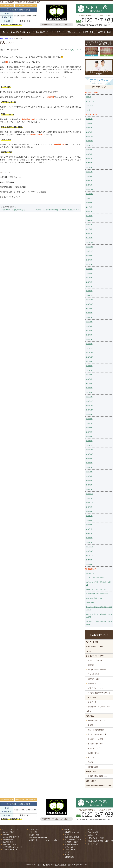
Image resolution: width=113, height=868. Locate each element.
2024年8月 (89, 207)
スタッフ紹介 (56, 33)
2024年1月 (89, 238)
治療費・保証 (88, 33)
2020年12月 (90, 401)
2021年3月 (89, 388)
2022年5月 (89, 326)
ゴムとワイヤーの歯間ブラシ (95, 578)
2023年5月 (89, 273)
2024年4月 (89, 225)
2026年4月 (89, 119)
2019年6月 (89, 472)
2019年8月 (89, 463)
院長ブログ (89, 106)
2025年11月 (90, 141)
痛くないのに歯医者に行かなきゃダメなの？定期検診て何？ (58, 210)
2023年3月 (89, 282)
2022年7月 (89, 317)
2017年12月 (90, 547)
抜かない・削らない (40, 33)
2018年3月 (89, 534)
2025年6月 (89, 163)
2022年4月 (89, 331)
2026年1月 (89, 132)
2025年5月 (89, 167)
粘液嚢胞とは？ (91, 573)
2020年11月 (90, 406)
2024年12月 (90, 189)
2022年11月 (90, 300)
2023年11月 (90, 247)
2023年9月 (89, 256)
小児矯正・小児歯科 (95, 739)
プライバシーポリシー (96, 688)
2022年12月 (90, 295)
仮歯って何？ (90, 603)
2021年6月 (89, 375)
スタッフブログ (75, 50)
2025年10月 (90, 145)
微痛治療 (91, 665)
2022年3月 (89, 335)
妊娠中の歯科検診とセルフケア (95, 598)
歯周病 (90, 725)
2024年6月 (89, 216)
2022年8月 (89, 313)
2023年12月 (90, 242)
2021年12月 (90, 348)
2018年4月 (89, 529)
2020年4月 (89, 436)
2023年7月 (89, 264)
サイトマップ (93, 844)
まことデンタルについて (95, 656)
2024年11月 (90, 194)
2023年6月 (89, 269)
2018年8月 (89, 511)
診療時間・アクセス (95, 683)
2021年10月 (90, 357)
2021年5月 (89, 379)
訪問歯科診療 (93, 767)
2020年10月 (90, 410)
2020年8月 (89, 419)
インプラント (93, 758)
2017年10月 (90, 556)
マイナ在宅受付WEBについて (99, 693)
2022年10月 (90, 304)
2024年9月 (89, 203)
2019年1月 (89, 489)
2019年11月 (90, 450)
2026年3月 (89, 123)
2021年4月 (89, 384)
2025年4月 (89, 172)
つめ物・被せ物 (94, 753)
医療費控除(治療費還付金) (98, 776)
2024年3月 (89, 229)
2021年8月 (89, 366)
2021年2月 (89, 392)
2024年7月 (89, 212)
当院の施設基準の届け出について (99, 785)
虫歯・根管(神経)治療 (96, 730)
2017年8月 (89, 564)
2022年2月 (89, 339)
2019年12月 (90, 445)
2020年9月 (89, 414)
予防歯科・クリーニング (97, 720)
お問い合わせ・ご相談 (94, 646)
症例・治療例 (91, 781)
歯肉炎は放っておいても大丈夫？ (96, 589)
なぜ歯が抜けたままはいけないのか (97, 594)
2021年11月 (90, 353)
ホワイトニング (94, 748)
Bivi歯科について (21, 33)
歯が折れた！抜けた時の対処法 (14, 210)
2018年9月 (89, 507)
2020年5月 (89, 432)
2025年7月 (89, 159)
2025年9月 (89, 150)
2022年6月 (89, 322)
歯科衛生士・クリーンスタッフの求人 (99, 709)
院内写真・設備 (94, 679)
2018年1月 (89, 542)
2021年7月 (89, 370)
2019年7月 (89, 467)
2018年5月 (89, 525)
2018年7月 (89, 516)
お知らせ (89, 97)
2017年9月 (89, 560)
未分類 (88, 110)
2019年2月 (89, 485)
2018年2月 (89, 538)
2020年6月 (89, 428)
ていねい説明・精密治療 (97, 670)
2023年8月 (89, 260)
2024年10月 (90, 198)
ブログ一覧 (92, 702)
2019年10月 (90, 454)
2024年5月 (89, 220)
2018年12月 (90, 494)
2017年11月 (90, 551)
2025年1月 (89, 185)
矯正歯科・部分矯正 (95, 744)
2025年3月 (89, 176)
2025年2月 (89, 181)
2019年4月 (89, 481)
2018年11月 (90, 498)
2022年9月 (89, 309)
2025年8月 (89, 154)
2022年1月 (89, 344)
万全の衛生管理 (94, 674)
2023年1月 (89, 291)
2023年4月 (89, 278)
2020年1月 (89, 441)
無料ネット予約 (92, 642)
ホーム (5, 33)
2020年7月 (89, 423)
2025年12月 (90, 137)
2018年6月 (89, 520)
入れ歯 (90, 762)
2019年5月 (89, 476)
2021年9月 (89, 361)
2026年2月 (89, 128)
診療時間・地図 (104, 33)
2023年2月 (89, 287)
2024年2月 (89, 234)
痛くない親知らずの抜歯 (97, 734)
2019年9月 (89, 459)
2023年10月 (90, 251)
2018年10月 (90, 503)
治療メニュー (72, 33)
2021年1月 (89, 397)
